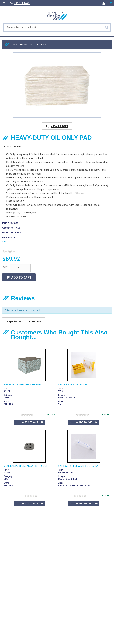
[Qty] (17, 422)
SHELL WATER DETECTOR (73, 384)
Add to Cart (19, 277)
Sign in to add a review (24, 321)
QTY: (6, 267)
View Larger (57, 126)
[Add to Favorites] (42, 422)
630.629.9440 (20, 3)
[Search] (107, 27)
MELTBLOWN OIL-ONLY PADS (30, 44)
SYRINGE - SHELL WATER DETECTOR (79, 466)
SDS (4, 242)
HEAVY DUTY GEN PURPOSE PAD (22, 384)
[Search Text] (53, 27)
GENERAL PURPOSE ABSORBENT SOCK (26, 466)
